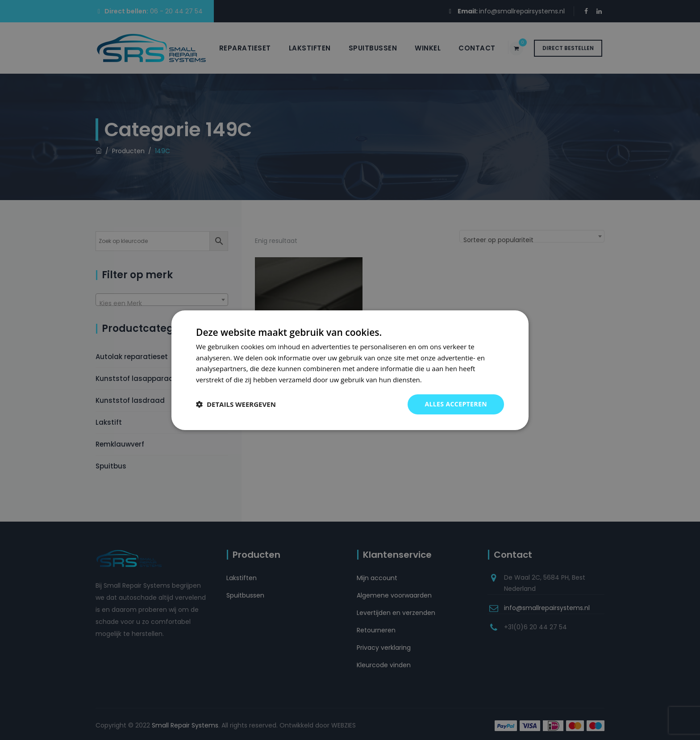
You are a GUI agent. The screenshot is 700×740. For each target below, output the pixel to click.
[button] (236, 404)
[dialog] (350, 370)
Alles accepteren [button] (456, 404)
